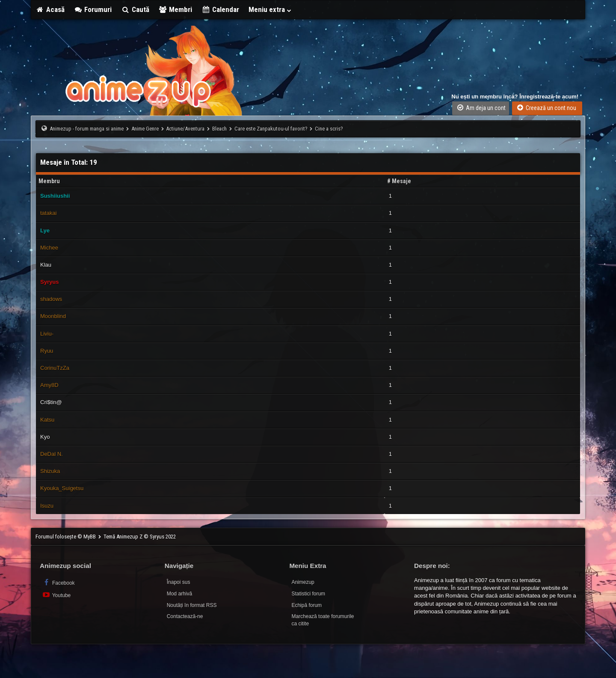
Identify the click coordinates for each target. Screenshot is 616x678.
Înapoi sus (179, 582)
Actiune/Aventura (185, 129)
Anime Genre (145, 129)
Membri (176, 9)
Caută (135, 9)
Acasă (50, 9)
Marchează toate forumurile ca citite (323, 620)
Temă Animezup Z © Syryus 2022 (140, 537)
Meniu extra (270, 9)
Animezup (303, 582)
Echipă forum (307, 605)
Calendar (220, 9)
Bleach (219, 129)
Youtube (56, 595)
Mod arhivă (179, 594)
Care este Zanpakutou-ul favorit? (271, 129)
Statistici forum (308, 594)
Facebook (58, 582)
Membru (49, 181)
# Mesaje (399, 181)
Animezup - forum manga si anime (87, 129)
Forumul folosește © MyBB (66, 537)
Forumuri (93, 9)
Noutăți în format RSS (192, 605)
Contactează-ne (185, 616)
